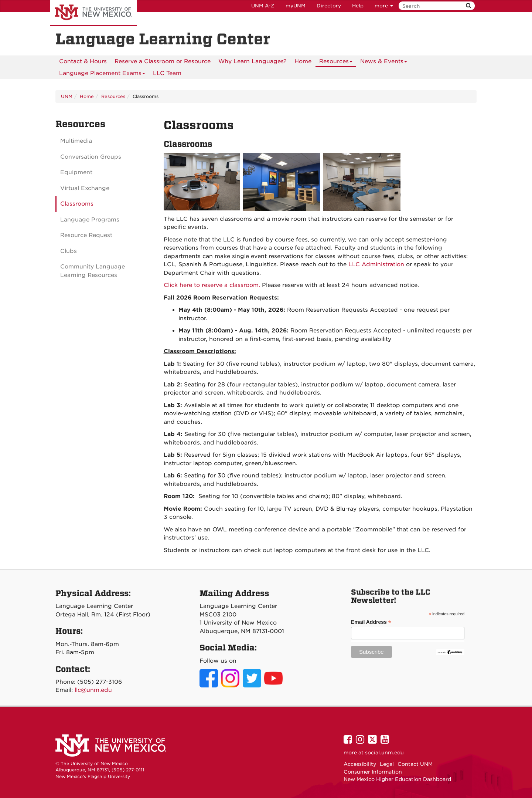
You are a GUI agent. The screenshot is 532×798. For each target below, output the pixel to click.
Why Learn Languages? (253, 61)
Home (303, 61)
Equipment (76, 172)
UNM (67, 96)
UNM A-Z (263, 6)
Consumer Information (373, 772)
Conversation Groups (91, 157)
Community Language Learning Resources (93, 271)
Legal (387, 764)
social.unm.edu (384, 753)
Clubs (69, 251)
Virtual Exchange (85, 188)
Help (358, 6)
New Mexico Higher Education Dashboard (397, 779)
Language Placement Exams (102, 75)
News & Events (384, 63)
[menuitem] (83, 61)
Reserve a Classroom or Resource (163, 61)
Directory (329, 6)
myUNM (296, 6)
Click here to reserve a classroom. (212, 285)
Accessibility (360, 764)
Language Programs (90, 220)
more (384, 6)
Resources (336, 63)
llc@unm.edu (93, 690)
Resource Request (86, 235)
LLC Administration (376, 264)
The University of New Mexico (93, 13)
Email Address (371, 622)
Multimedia (76, 141)
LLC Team (167, 73)
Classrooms (77, 204)
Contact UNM (415, 764)
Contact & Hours (83, 61)
